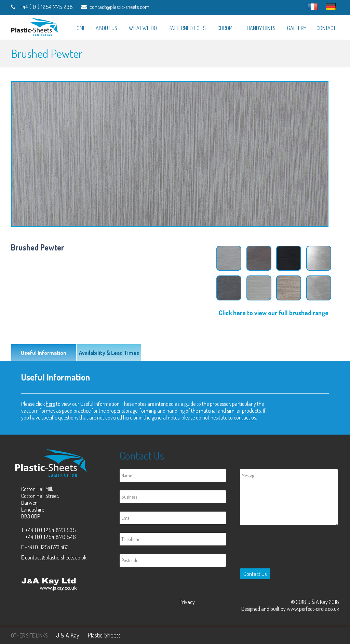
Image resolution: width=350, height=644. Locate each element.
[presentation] (289, 548)
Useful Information (44, 353)
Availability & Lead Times (109, 353)
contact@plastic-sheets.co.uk (56, 557)
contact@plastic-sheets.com (119, 7)
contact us (245, 417)
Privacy (187, 602)
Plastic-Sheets (104, 635)
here (50, 404)
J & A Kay (68, 635)
